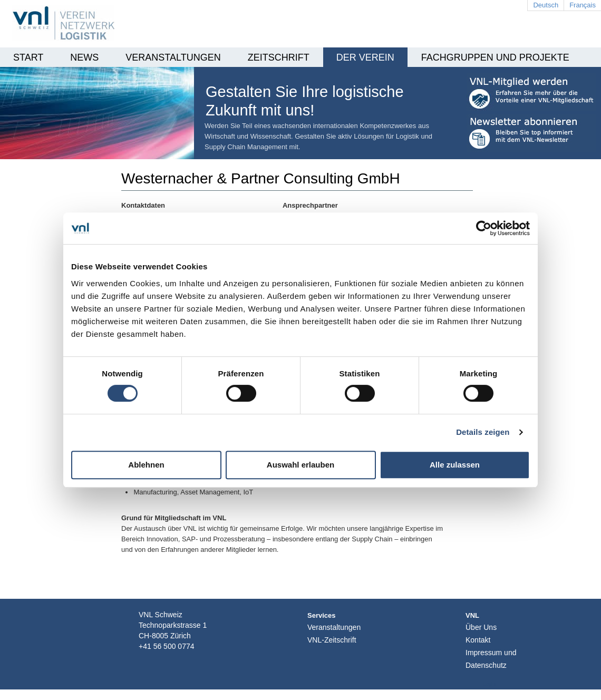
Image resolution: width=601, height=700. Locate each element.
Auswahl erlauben (300, 465)
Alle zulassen (455, 465)
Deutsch (546, 5)
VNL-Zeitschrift (332, 640)
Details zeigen (483, 432)
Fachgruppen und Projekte (495, 57)
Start (28, 57)
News (84, 57)
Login (489, 684)
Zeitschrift (279, 57)
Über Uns (481, 627)
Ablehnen (146, 465)
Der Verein (365, 57)
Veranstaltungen (173, 57)
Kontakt (478, 640)
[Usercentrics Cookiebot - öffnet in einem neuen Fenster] (484, 228)
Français (583, 5)
